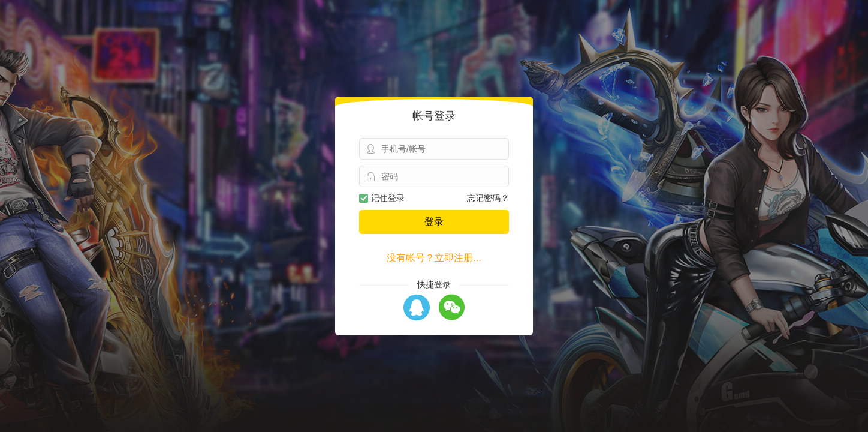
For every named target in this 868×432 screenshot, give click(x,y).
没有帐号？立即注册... (434, 258)
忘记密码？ (488, 198)
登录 (434, 222)
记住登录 (382, 198)
